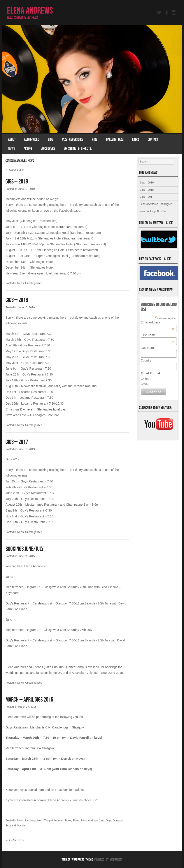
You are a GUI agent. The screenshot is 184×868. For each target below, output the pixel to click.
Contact (153, 140)
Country (146, 360)
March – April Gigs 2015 (29, 699)
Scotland (11, 826)
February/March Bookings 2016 (158, 204)
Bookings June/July (25, 549)
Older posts (15, 170)
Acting (28, 148)
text (146, 384)
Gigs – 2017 (17, 442)
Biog (51, 140)
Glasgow (118, 821)
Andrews (59, 821)
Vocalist (22, 826)
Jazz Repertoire (72, 140)
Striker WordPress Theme (77, 859)
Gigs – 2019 (17, 181)
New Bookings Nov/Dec (153, 211)
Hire (95, 140)
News (12, 148)
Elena (76, 821)
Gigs (109, 821)
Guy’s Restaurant (17, 603)
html (146, 379)
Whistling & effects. (78, 148)
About (12, 140)
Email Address (157, 322)
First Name (157, 335)
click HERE (91, 800)
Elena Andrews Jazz (93, 821)
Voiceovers (48, 148)
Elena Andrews (30, 10)
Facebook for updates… (71, 790)
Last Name (148, 348)
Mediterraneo (15, 587)
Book (68, 821)
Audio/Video (32, 140)
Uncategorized (34, 283)
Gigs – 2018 (17, 300)
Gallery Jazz (115, 140)
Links (136, 140)
